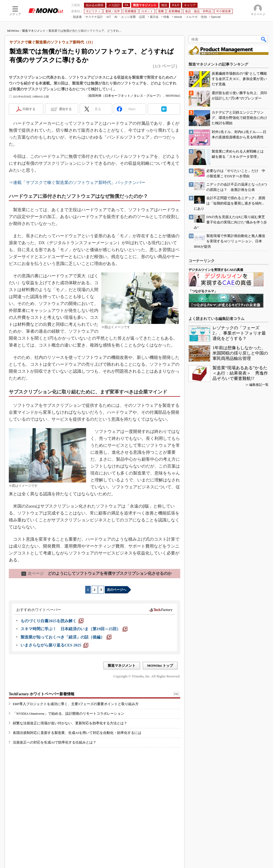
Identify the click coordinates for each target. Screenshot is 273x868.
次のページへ (117, 590)
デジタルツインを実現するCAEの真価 (216, 270)
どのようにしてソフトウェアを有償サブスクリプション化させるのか (97, 573)
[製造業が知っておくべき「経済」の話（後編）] (66, 637)
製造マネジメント (34, 31)
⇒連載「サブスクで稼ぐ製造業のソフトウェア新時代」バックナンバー (77, 182)
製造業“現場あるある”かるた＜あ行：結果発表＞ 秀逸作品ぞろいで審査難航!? (240, 373)
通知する (65, 109)
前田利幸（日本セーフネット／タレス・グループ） (126, 96)
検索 (264, 39)
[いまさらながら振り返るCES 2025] (54, 645)
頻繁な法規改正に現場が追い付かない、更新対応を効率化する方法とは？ (70, 723)
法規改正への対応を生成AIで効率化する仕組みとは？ (55, 742)
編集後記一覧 (259, 385)
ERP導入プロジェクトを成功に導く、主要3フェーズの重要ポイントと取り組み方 (76, 704)
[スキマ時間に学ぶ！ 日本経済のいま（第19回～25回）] (74, 629)
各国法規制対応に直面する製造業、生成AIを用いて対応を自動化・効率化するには (77, 733)
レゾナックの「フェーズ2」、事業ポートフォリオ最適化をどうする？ (239, 333)
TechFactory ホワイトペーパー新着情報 (42, 694)
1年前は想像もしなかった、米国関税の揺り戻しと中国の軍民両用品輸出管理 (240, 353)
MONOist (13, 31)
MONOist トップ (160, 666)
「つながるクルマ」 (203, 291)
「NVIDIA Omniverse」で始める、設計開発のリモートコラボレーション (69, 714)
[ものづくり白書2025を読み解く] (52, 621)
